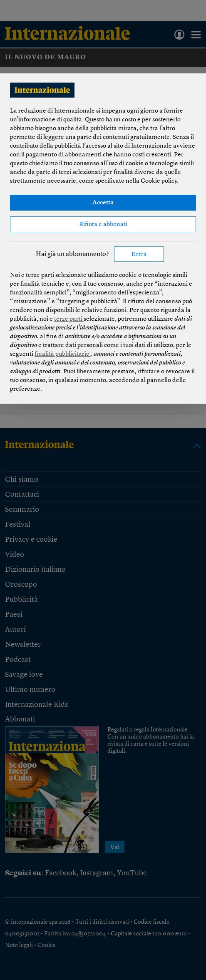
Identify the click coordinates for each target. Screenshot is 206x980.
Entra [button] (139, 255)
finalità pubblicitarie (63, 354)
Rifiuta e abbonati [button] (103, 225)
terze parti (69, 319)
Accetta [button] (103, 203)
